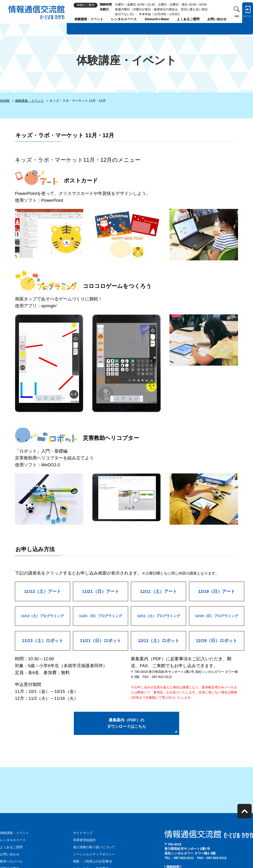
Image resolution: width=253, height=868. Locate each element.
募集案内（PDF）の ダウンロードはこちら (126, 724)
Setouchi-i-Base (157, 19)
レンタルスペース (124, 19)
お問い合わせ (217, 19)
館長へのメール (11, 862)
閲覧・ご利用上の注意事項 (92, 862)
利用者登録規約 (84, 841)
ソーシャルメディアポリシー (94, 855)
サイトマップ (83, 834)
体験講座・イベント (89, 19)
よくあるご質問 (188, 19)
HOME (5, 101)
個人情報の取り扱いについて (94, 848)
